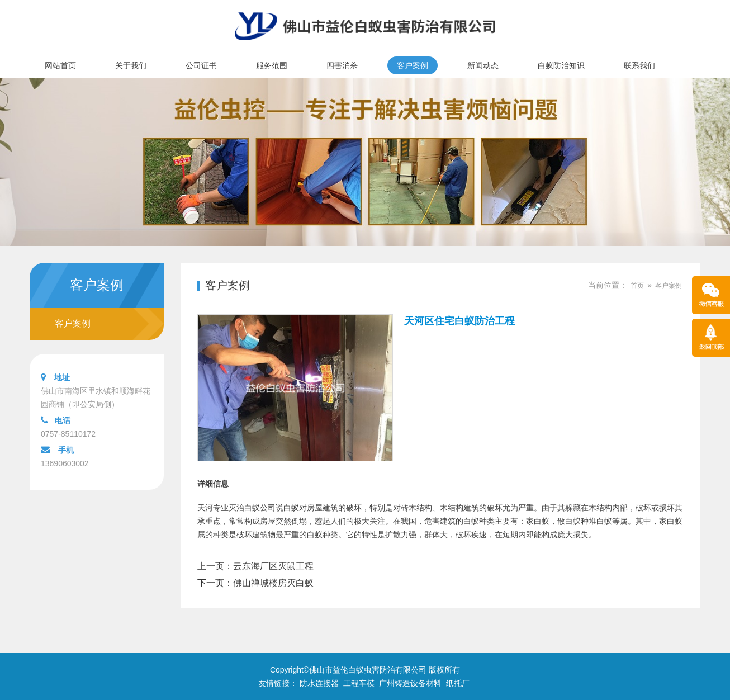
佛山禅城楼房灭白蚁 (273, 583)
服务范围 (272, 65)
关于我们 (131, 65)
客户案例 (413, 65)
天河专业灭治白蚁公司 (236, 508)
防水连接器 (319, 683)
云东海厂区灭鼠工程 (273, 566)
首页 (637, 286)
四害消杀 (342, 65)
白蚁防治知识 (561, 65)
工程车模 (359, 683)
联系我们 (639, 65)
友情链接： (278, 683)
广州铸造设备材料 (410, 683)
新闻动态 (483, 65)
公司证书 (201, 65)
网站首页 (60, 65)
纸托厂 (458, 683)
